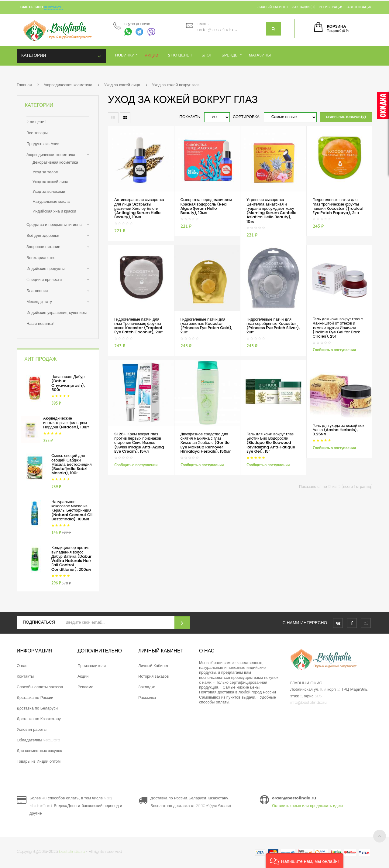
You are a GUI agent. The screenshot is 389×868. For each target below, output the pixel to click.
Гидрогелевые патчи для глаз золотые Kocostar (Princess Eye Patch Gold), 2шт (207, 326)
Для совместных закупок (39, 751)
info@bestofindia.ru (308, 702)
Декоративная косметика (55, 162)
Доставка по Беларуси (37, 708)
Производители (92, 666)
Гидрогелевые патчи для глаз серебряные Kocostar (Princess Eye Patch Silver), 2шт (273, 326)
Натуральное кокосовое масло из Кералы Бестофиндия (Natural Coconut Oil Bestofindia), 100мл (72, 510)
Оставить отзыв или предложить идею (307, 806)
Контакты (25, 676)
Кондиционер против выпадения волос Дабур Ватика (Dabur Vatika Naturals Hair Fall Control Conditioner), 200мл (71, 558)
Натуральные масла (51, 201)
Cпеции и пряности (44, 279)
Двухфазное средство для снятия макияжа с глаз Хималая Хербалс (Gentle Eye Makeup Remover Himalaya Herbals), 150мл (206, 443)
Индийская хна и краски (54, 211)
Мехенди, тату (39, 302)
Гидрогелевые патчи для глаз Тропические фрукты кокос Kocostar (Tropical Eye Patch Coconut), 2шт (139, 326)
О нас (22, 666)
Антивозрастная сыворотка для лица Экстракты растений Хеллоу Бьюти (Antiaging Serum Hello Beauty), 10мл (139, 208)
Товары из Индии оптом (39, 761)
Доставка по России (35, 698)
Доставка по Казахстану (39, 719)
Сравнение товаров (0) (346, 117)
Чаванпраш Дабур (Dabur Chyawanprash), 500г (68, 383)
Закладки (147, 687)
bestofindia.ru (72, 851)
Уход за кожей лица (122, 85)
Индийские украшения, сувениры (57, 313)
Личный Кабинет (153, 666)
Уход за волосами (49, 191)
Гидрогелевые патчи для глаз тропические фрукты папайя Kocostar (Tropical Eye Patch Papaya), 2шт (338, 206)
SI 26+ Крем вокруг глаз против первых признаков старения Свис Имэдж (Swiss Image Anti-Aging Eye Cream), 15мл (139, 443)
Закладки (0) (304, 7)
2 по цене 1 (36, 122)
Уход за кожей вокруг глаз (176, 85)
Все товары (37, 133)
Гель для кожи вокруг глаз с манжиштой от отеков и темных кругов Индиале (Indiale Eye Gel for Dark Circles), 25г (338, 328)
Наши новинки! (40, 323)
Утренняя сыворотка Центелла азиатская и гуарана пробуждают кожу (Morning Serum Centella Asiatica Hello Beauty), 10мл (272, 210)
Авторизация (360, 7)
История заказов (153, 676)
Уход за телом (45, 172)
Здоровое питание (43, 247)
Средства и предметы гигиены (54, 225)
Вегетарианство (41, 258)
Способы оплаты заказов (40, 687)
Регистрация (331, 7)
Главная (24, 85)
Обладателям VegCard (38, 740)
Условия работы (32, 729)
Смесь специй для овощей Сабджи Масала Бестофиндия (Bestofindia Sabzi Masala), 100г (71, 464)
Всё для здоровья (43, 235)
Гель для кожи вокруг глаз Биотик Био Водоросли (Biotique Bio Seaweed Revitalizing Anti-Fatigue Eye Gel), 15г (271, 443)
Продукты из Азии (43, 144)
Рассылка (147, 698)
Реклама (85, 687)
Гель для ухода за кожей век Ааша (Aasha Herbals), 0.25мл (339, 430)
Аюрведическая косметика (68, 85)
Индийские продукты (46, 269)
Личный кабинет (273, 7)
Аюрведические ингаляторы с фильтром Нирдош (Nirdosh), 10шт (66, 423)
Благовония (37, 291)
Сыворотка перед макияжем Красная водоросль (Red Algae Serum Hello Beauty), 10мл (206, 206)
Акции (83, 676)
